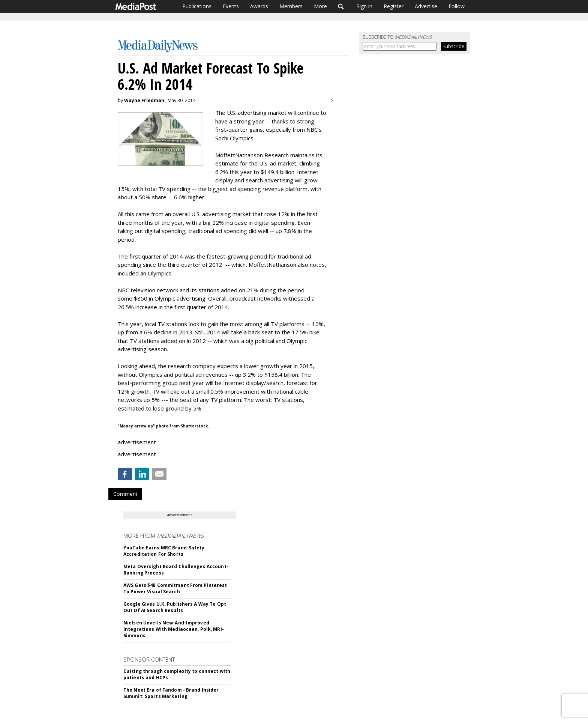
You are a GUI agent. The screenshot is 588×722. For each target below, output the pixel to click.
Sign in (364, 6)
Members (291, 6)
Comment (125, 494)
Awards (259, 6)
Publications (197, 6)
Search (341, 6)
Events (231, 6)
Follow (457, 6)
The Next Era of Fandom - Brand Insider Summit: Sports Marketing (171, 693)
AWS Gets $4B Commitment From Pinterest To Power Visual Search (175, 588)
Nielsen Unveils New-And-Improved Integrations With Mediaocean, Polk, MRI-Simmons (174, 629)
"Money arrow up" (136, 426)
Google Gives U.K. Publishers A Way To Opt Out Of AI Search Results (175, 607)
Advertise (426, 6)
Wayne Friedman (144, 100)
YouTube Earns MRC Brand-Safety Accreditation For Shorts (164, 551)
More (320, 6)
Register (394, 6)
